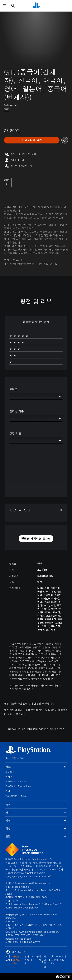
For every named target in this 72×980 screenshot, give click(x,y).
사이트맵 (45, 961)
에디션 (13, 389)
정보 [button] (36, 767)
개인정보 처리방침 (17, 960)
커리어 (9, 776)
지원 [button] (36, 820)
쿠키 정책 (39, 958)
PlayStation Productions (18, 786)
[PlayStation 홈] (36, 6)
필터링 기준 (17, 411)
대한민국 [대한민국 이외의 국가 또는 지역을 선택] (16, 952)
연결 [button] (36, 836)
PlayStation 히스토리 (16, 796)
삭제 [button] (60, 510)
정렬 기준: (16, 433)
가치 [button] (36, 812)
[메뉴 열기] (4, 6)
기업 (8, 791)
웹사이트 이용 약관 (29, 960)
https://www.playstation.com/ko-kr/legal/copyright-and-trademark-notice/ (28, 875)
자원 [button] (36, 828)
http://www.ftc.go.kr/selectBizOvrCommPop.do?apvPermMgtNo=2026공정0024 (34, 906)
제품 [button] (36, 805)
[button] (36, 539)
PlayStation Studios (16, 781)
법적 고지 (8, 958)
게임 (14, 758)
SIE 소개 (10, 772)
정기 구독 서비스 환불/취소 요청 (58, 960)
